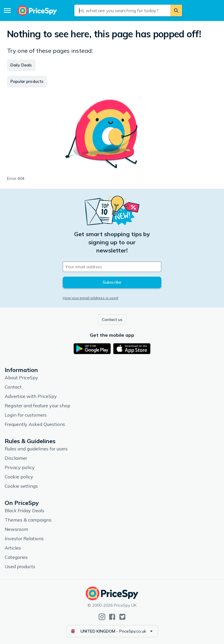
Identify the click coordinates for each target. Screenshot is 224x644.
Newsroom (16, 529)
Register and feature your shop (37, 406)
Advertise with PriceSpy (31, 396)
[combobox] (122, 10)
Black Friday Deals (24, 510)
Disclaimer (16, 458)
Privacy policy (20, 467)
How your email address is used (90, 298)
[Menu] (7, 10)
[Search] (176, 10)
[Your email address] (112, 267)
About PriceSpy (21, 378)
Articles (13, 548)
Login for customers (26, 415)
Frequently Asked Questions (35, 424)
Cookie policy (19, 477)
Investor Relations (24, 538)
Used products (20, 566)
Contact (13, 387)
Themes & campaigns (28, 520)
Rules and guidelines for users (36, 449)
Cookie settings (21, 486)
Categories (16, 557)
